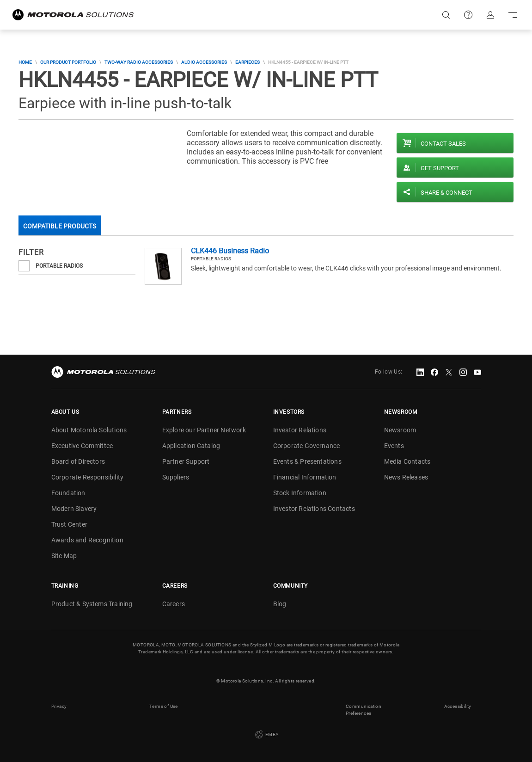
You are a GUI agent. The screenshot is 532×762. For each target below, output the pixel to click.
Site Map (64, 556)
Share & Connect (446, 193)
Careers (174, 604)
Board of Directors (78, 461)
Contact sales (443, 144)
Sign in (490, 15)
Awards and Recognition (87, 540)
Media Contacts (407, 461)
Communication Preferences (364, 710)
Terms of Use (164, 706)
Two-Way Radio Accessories (139, 62)
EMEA (266, 735)
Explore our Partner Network (204, 430)
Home (25, 62)
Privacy (59, 706)
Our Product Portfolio (68, 62)
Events (394, 446)
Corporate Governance (307, 446)
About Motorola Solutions (89, 430)
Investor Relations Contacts (314, 509)
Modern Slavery (74, 509)
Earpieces (248, 62)
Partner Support (186, 461)
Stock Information (300, 493)
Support (468, 15)
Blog (280, 604)
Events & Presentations (307, 461)
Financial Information (305, 477)
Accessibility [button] (458, 706)
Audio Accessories (204, 62)
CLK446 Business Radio (230, 251)
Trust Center (69, 524)
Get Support (440, 168)
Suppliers (176, 477)
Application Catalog (191, 446)
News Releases (406, 477)
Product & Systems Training (92, 604)
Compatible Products (60, 226)
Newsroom (400, 430)
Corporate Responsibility (88, 477)
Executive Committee (82, 446)
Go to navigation (513, 15)
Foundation (68, 493)
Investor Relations (300, 430)
